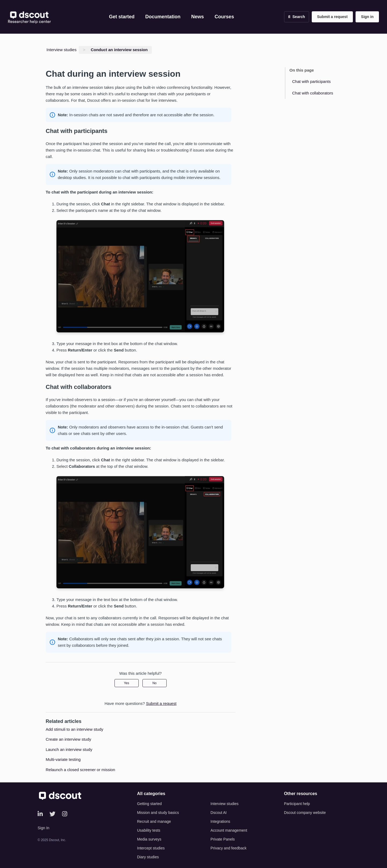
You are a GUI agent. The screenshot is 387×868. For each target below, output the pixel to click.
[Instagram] (65, 814)
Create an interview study (68, 739)
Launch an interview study (69, 749)
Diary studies (148, 857)
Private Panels (223, 839)
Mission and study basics (158, 813)
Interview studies (62, 50)
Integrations (220, 821)
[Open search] (297, 17)
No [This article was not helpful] (154, 683)
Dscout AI (218, 813)
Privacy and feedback (228, 848)
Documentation (163, 17)
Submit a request (332, 17)
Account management (229, 830)
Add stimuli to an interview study (74, 729)
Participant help (297, 804)
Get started (122, 17)
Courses (224, 17)
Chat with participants (311, 81)
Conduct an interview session (119, 50)
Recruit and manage (154, 821)
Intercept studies (151, 848)
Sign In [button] (44, 828)
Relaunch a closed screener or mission (80, 770)
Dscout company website (305, 813)
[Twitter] (52, 814)
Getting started (149, 804)
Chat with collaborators (313, 93)
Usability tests (149, 830)
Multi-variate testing (63, 759)
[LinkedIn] (40, 814)
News (198, 17)
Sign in (367, 17)
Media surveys (149, 839)
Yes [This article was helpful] (127, 683)
